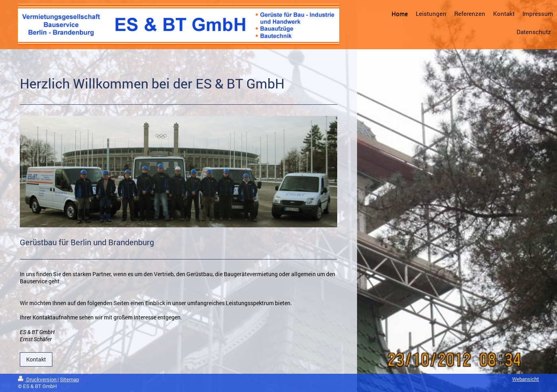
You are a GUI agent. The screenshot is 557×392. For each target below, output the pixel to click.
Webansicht (526, 379)
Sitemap (69, 379)
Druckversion (38, 379)
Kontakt (36, 359)
